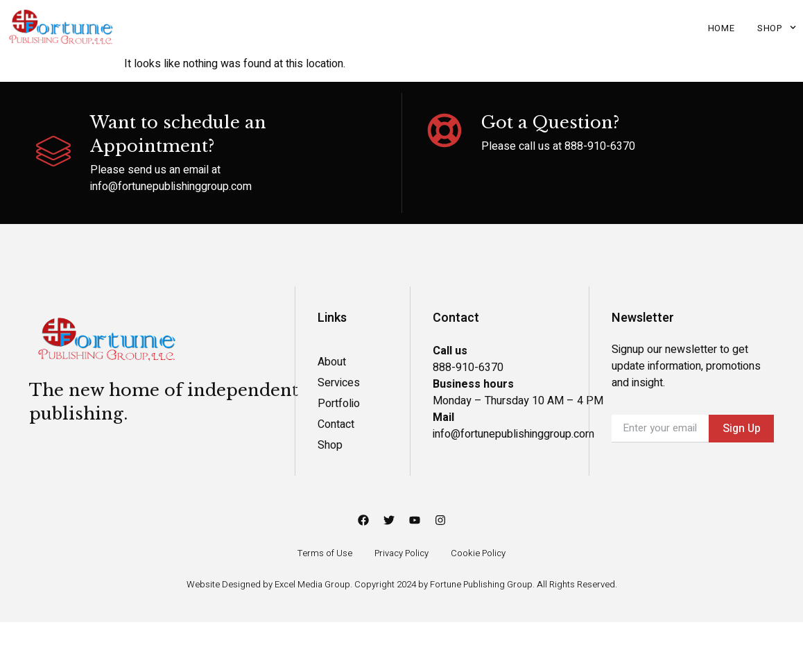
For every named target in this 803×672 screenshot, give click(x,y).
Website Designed (225, 584)
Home (722, 28)
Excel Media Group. (313, 584)
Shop (777, 27)
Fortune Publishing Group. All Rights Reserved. (524, 584)
